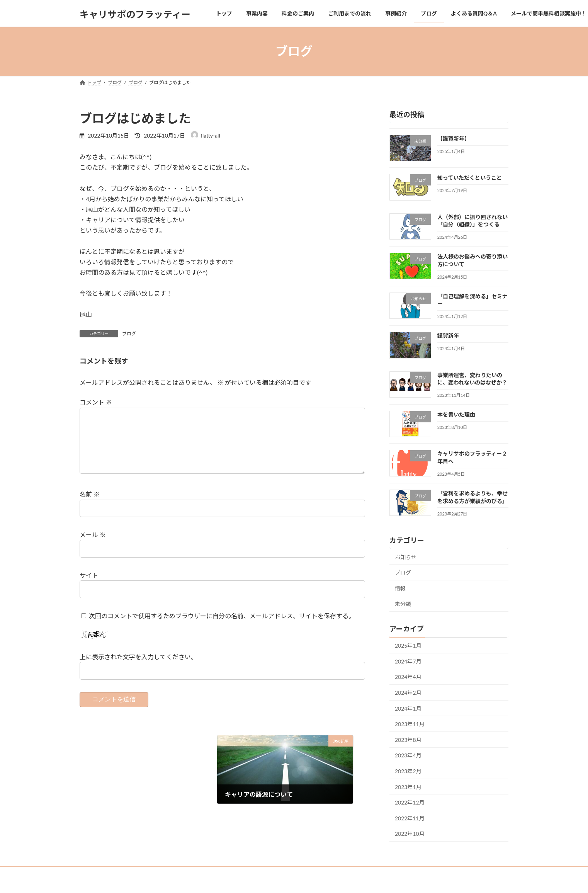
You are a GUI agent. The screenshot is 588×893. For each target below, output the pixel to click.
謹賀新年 (448, 336)
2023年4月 (408, 755)
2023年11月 (410, 724)
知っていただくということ (470, 178)
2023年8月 (408, 739)
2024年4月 (408, 677)
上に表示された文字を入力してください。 (138, 669)
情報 (400, 588)
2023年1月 (408, 787)
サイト (89, 588)
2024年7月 (408, 661)
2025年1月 (408, 646)
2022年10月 (410, 834)
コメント (96, 402)
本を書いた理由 (456, 414)
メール (93, 547)
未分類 (403, 604)
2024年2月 (408, 693)
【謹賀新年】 (454, 139)
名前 (90, 507)
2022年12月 (410, 802)
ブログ (129, 334)
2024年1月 (408, 708)
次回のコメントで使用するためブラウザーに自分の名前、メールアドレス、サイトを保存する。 (222, 628)
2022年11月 (410, 818)
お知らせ (406, 557)
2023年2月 (408, 771)
